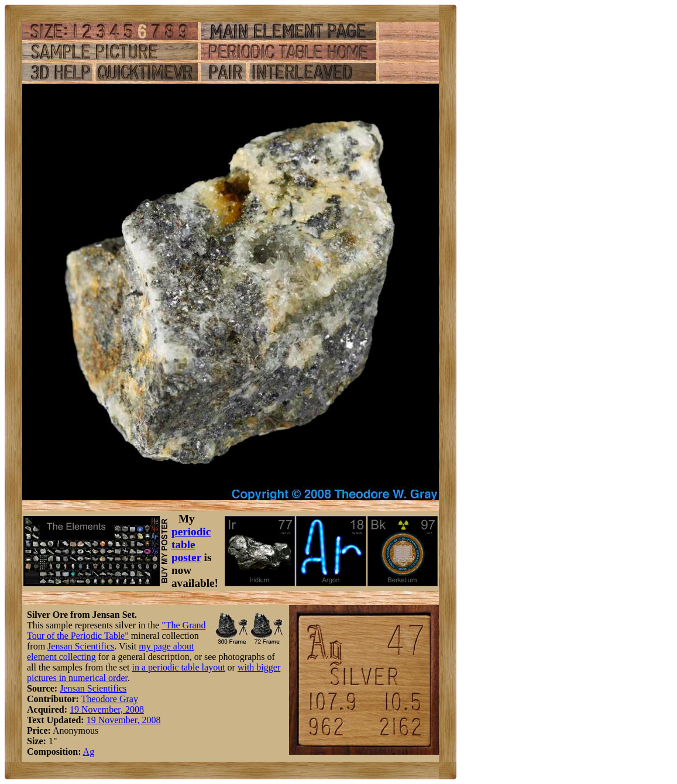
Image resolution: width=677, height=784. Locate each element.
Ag (89, 752)
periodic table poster (191, 544)
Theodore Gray (110, 699)
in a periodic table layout (179, 667)
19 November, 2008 (107, 709)
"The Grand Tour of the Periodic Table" (116, 630)
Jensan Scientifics (81, 646)
